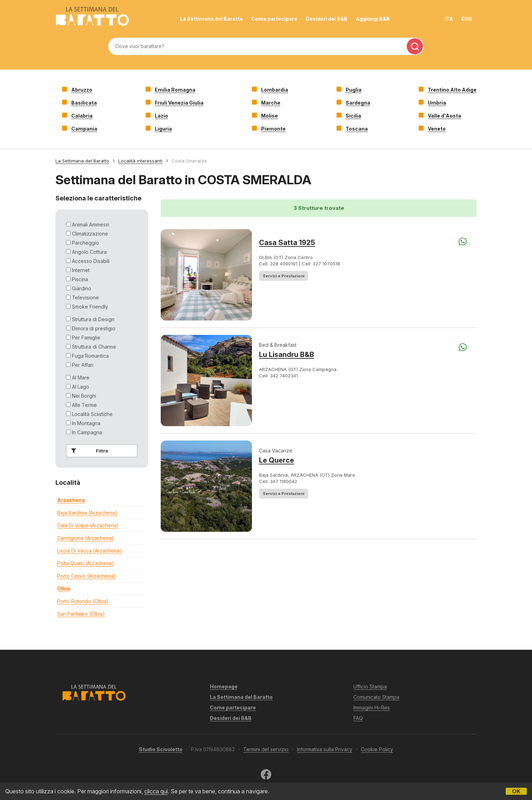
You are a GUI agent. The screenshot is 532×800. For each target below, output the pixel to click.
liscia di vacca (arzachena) (89, 551)
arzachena (71, 500)
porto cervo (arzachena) (87, 576)
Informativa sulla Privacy (325, 749)
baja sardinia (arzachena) (87, 513)
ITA (449, 19)
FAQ (358, 718)
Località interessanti (140, 161)
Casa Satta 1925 (287, 243)
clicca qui (156, 791)
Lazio (161, 116)
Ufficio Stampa (370, 686)
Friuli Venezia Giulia (179, 103)
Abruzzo (82, 90)
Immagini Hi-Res (372, 708)
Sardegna (358, 103)
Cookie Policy (377, 749)
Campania (84, 129)
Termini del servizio (266, 749)
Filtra (88, 451)
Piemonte (273, 129)
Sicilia (353, 116)
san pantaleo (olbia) (81, 614)
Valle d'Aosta (444, 116)
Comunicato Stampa (376, 697)
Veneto (437, 129)
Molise (270, 116)
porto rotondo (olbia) (83, 601)
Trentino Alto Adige (452, 90)
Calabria (82, 116)
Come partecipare (274, 19)
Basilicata (84, 103)
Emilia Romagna (175, 90)
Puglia (354, 90)
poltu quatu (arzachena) (86, 563)
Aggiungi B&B (373, 19)
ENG (467, 19)
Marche (271, 103)
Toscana (357, 129)
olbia (64, 589)
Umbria (437, 103)
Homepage (224, 686)
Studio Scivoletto (161, 749)
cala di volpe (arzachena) (88, 525)
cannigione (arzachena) (85, 538)
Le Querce (277, 460)
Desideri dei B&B (327, 19)
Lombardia (275, 90)
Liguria (163, 129)
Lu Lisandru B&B (287, 355)
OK (516, 791)
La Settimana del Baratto (211, 19)
